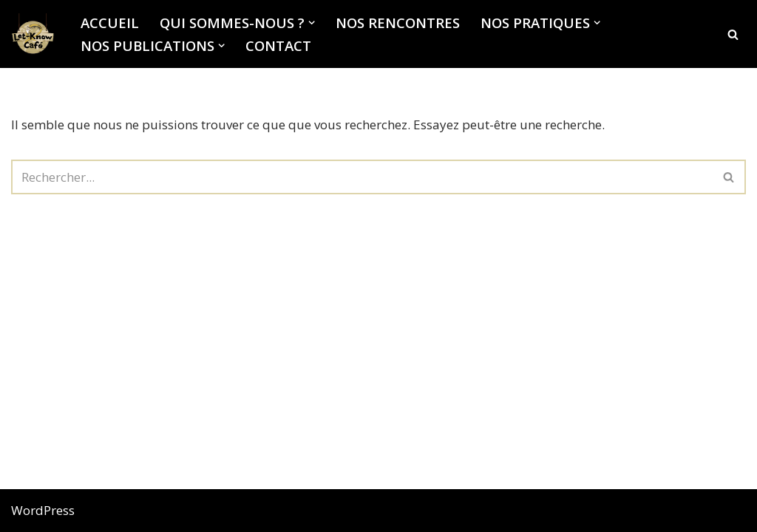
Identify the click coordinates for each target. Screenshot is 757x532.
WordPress (43, 510)
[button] (312, 23)
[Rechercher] (733, 34)
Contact (278, 45)
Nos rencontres (398, 23)
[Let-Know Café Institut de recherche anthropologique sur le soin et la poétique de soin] (33, 34)
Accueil (110, 23)
